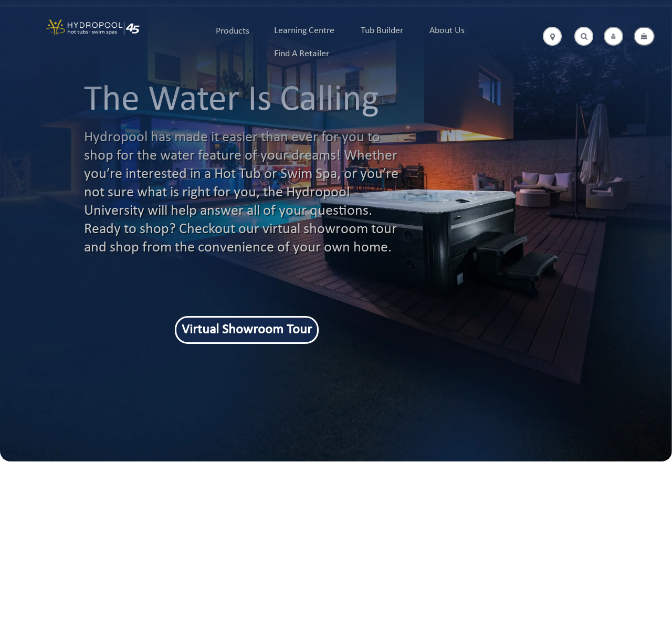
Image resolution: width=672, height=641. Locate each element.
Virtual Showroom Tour (247, 330)
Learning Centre (304, 31)
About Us (447, 31)
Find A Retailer (302, 54)
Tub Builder (382, 31)
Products (233, 31)
